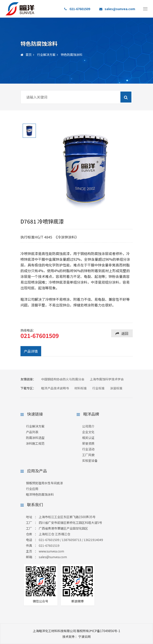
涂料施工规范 (35, 443)
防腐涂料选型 (35, 438)
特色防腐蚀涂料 (72, 55)
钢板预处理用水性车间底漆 (44, 483)
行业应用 (32, 489)
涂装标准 (116, 388)
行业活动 (88, 449)
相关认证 (88, 438)
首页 (26, 55)
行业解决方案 (46, 55)
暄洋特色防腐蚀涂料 (40, 494)
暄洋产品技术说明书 (55, 388)
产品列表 (32, 432)
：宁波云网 (76, 637)
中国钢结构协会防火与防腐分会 (63, 379)
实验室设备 (90, 461)
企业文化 (88, 432)
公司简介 (88, 426)
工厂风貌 (88, 455)
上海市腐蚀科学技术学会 (107, 379)
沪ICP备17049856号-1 (105, 631)
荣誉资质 (88, 443)
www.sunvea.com (51, 551)
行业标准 (98, 388)
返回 (122, 333)
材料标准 (81, 388)
